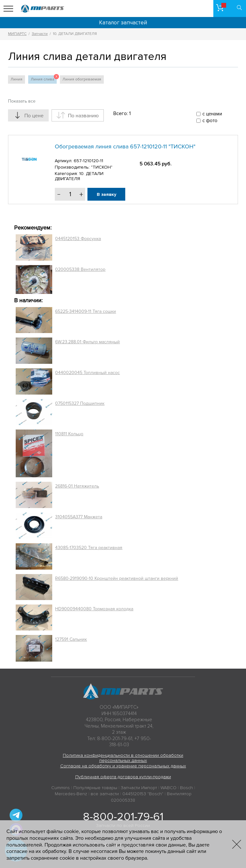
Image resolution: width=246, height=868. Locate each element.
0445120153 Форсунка (78, 239)
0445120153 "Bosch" (143, 794)
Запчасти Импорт (139, 788)
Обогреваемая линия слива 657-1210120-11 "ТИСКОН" (125, 146)
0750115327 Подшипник (80, 403)
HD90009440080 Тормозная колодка (94, 609)
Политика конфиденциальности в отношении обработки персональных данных (123, 758)
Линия (16, 79)
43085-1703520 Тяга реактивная (89, 548)
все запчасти (105, 794)
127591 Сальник (71, 639)
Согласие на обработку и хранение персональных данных (123, 766)
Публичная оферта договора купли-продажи (123, 777)
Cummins (61, 788)
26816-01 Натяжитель (77, 486)
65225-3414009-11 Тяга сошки (86, 311)
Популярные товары (95, 788)
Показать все (22, 101)
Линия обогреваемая (82, 79)
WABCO (168, 788)
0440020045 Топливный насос (87, 373)
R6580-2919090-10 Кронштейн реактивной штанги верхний (117, 578)
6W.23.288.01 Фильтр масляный (87, 342)
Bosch (186, 788)
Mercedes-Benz (71, 794)
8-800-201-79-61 (123, 817)
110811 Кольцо (69, 434)
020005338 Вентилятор (80, 269)
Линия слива (44, 79)
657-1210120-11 (88, 161)
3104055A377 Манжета (79, 517)
